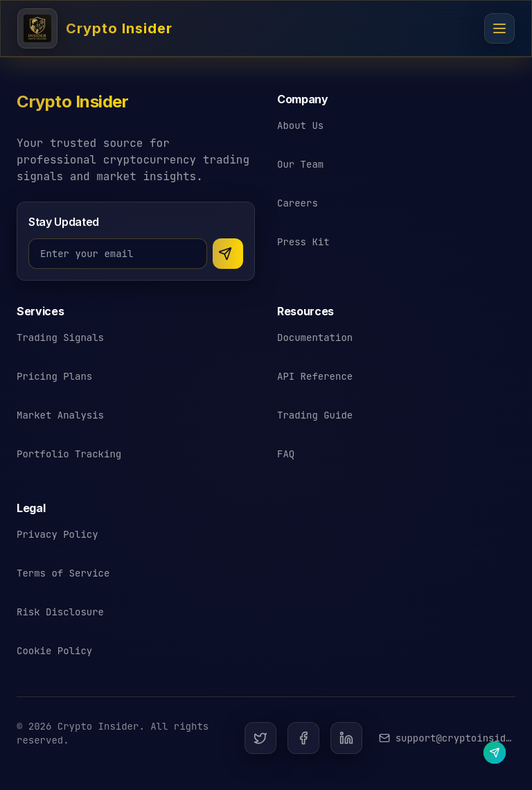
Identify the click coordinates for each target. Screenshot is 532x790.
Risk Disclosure (60, 612)
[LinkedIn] (346, 738)
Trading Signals (60, 337)
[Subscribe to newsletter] (228, 254)
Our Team (300, 164)
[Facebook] (303, 738)
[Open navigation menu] (499, 28)
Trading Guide (315, 415)
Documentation (315, 337)
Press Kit (303, 242)
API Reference (315, 376)
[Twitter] (260, 738)
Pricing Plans (54, 376)
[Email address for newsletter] (118, 254)
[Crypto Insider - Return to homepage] (72, 107)
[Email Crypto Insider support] (447, 738)
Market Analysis (60, 415)
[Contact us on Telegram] (494, 752)
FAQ (286, 454)
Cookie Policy (54, 651)
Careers (298, 203)
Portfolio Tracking (69, 454)
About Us (300, 125)
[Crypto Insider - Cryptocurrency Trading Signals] (95, 28)
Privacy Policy (57, 534)
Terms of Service (63, 573)
